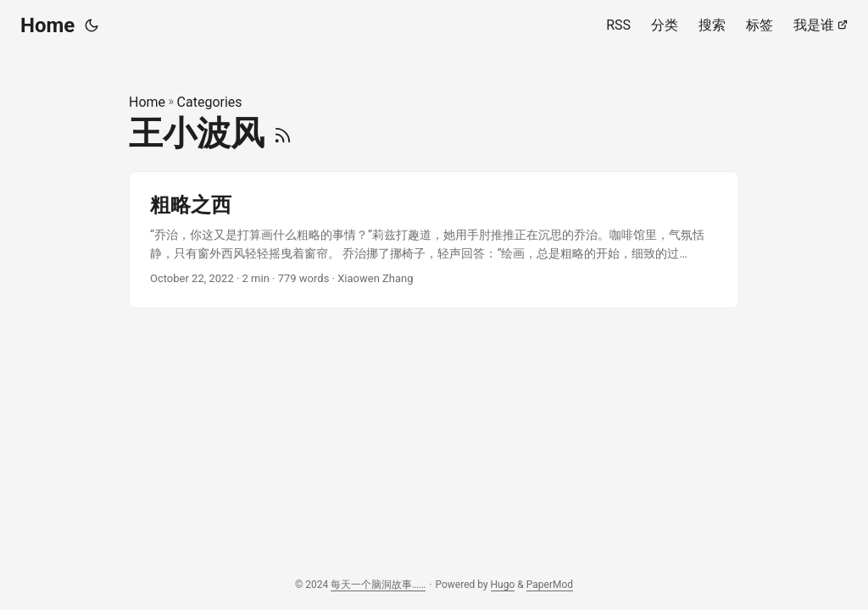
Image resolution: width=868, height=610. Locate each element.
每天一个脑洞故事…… (378, 585)
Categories (210, 102)
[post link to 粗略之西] (434, 240)
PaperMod (550, 585)
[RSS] (283, 133)
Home (47, 25)
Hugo (503, 585)
